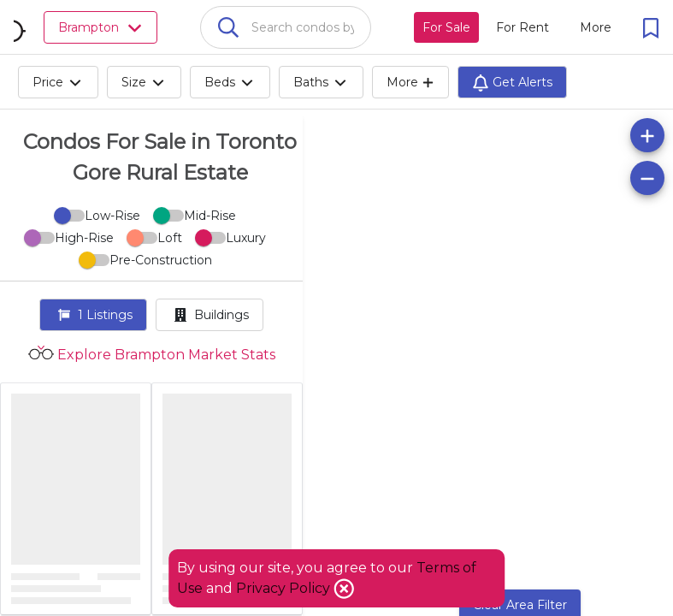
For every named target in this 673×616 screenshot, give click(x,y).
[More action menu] (596, 27)
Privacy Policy (285, 588)
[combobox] (286, 27)
